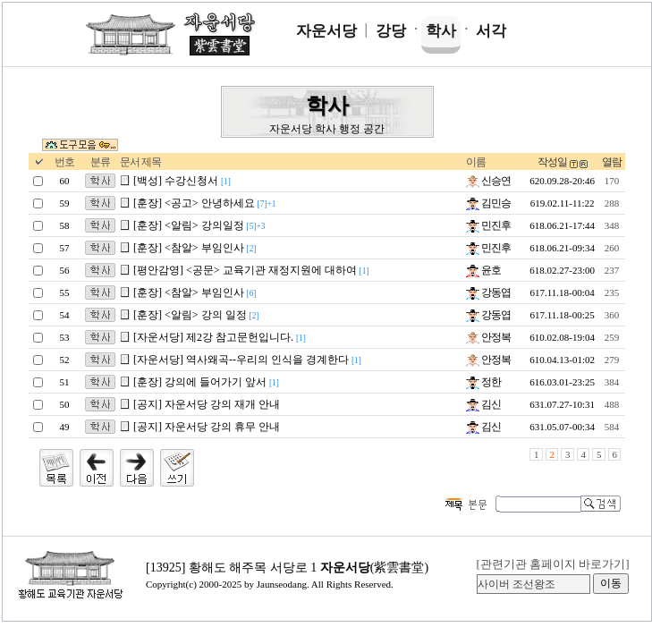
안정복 (488, 337)
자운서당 (326, 31)
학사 (441, 31)
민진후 (488, 225)
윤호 (483, 270)
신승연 (488, 181)
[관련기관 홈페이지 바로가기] (552, 564)
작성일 (552, 162)
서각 (491, 31)
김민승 (488, 203)
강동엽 (488, 292)
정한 (483, 382)
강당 (391, 31)
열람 (612, 162)
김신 (483, 404)
